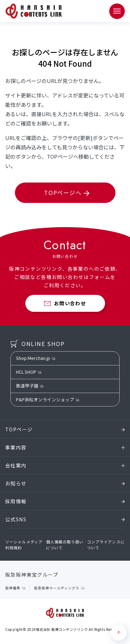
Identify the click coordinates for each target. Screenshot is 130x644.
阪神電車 (13, 588)
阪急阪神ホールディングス (57, 588)
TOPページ (65, 429)
